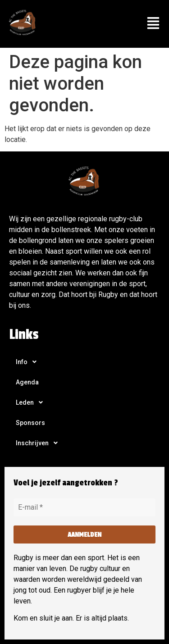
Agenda (27, 382)
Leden (32, 402)
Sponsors (30, 423)
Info (29, 362)
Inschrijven (39, 443)
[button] (153, 24)
